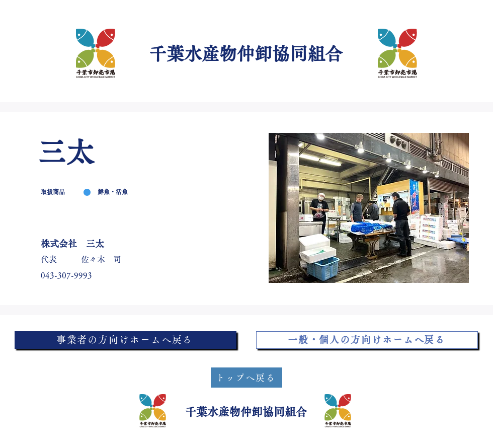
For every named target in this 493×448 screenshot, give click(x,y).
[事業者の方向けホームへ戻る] (126, 340)
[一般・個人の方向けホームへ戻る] (367, 340)
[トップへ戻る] (247, 378)
